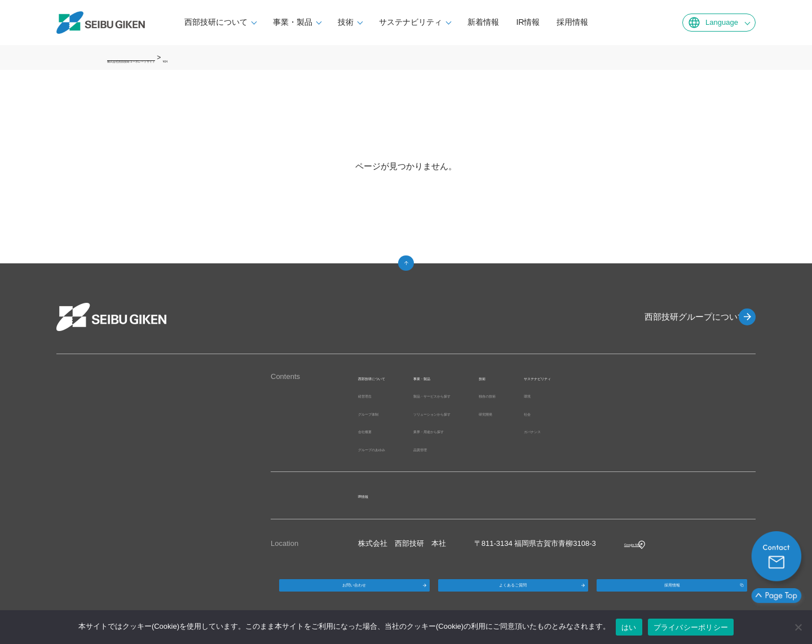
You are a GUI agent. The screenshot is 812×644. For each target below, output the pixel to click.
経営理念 (373, 395)
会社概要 (373, 431)
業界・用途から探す (487, 431)
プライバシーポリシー (691, 627)
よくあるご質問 (513, 594)
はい (629, 627)
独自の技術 (581, 395)
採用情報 (597, 22)
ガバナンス (646, 431)
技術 (370, 22)
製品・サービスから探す (494, 395)
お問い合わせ (354, 594)
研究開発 (577, 413)
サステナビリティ (435, 22)
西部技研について (240, 22)
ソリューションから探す (494, 413)
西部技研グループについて (682, 317)
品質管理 (469, 449)
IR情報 (552, 22)
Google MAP (645, 543)
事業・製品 (317, 22)
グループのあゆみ (387, 449)
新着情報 (507, 22)
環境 (635, 395)
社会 (635, 413)
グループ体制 (380, 413)
